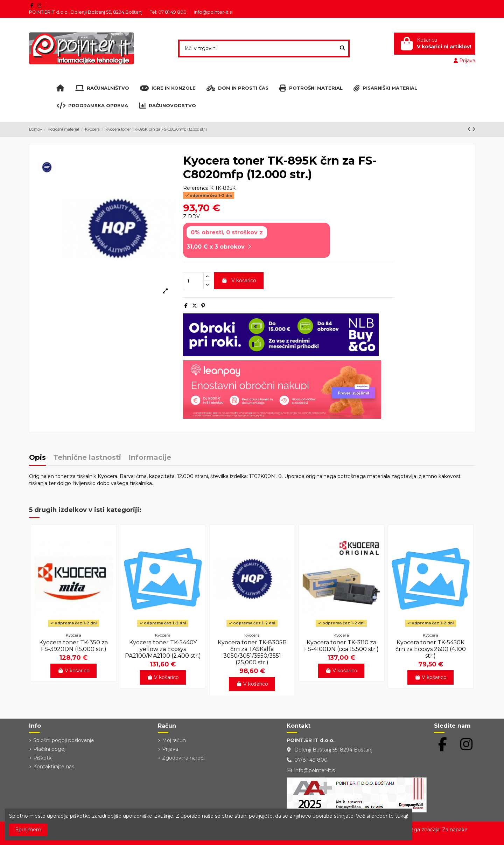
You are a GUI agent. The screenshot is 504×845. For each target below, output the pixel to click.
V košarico (239, 280)
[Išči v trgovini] (342, 49)
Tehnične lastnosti (87, 458)
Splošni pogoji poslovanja (64, 740)
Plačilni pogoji (50, 749)
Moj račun (174, 740)
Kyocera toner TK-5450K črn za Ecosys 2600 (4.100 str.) (431, 649)
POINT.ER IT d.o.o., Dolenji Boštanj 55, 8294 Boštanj (86, 12)
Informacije (150, 458)
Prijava (170, 749)
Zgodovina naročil (184, 758)
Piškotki (43, 758)
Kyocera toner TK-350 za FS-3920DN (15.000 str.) (73, 646)
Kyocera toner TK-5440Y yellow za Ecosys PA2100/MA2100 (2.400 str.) (163, 649)
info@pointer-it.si (213, 12)
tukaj (401, 816)
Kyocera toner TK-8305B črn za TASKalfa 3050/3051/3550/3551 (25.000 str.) (252, 653)
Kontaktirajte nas (54, 767)
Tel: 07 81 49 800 (169, 12)
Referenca (196, 188)
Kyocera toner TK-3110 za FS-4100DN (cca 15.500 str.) (341, 646)
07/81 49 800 (311, 760)
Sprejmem (28, 830)
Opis (37, 458)
